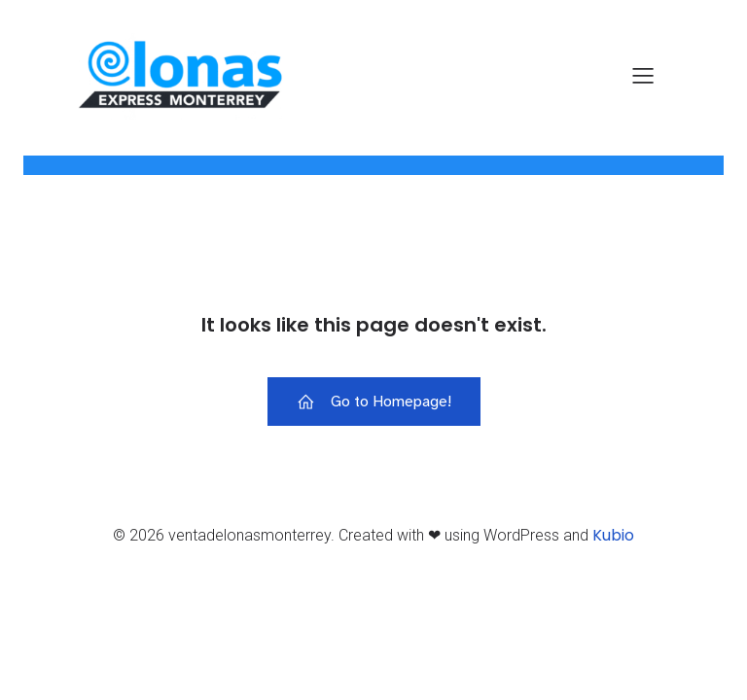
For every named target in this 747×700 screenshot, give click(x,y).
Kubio (613, 535)
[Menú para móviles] (643, 75)
